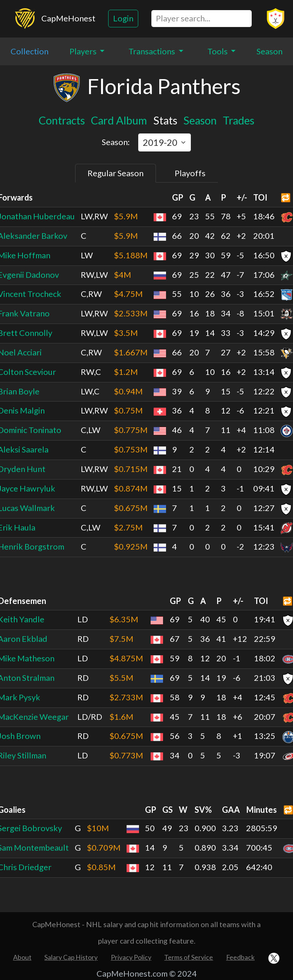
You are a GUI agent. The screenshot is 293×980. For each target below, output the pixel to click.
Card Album (119, 120)
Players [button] (84, 51)
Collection (29, 51)
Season (270, 51)
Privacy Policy (131, 957)
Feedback (240, 957)
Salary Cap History (71, 957)
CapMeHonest (68, 18)
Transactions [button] (153, 51)
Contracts (62, 120)
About (22, 957)
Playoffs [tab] (190, 173)
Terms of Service (189, 957)
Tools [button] (218, 51)
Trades (239, 120)
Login (123, 18)
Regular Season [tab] (116, 173)
